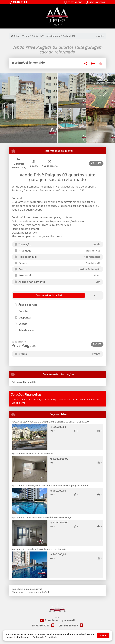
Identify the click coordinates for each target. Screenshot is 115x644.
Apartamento (53, 36)
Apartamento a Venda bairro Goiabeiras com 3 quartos (40, 549)
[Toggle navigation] (100, 8)
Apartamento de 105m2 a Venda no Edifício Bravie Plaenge (42, 517)
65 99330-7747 (75, 2)
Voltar (100, 36)
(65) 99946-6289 (97, 2)
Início (15, 36)
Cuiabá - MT (38, 36)
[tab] (28, 295)
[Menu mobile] (58, 16)
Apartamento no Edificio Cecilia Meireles (32, 454)
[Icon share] (11, 2)
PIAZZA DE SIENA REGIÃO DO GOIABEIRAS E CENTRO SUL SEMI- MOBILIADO (50, 422)
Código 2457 (69, 36)
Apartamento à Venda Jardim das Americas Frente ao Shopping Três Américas (51, 485)
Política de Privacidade (45, 633)
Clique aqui (18, 592)
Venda (26, 36)
